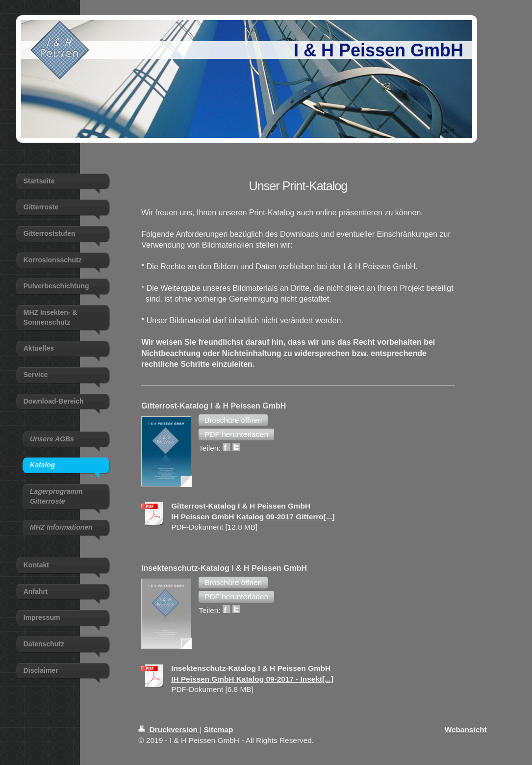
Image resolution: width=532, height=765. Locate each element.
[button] (233, 420)
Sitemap (219, 729)
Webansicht (466, 729)
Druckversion (169, 729)
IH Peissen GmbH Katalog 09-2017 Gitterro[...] (253, 517)
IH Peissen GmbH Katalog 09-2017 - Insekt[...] (252, 679)
